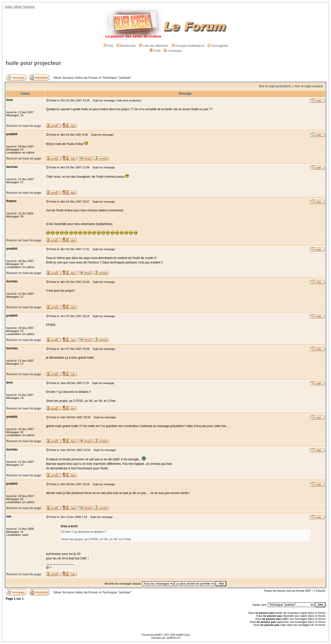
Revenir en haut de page (24, 126)
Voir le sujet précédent (275, 86)
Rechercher (126, 46)
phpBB (158, 635)
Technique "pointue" (117, 78)
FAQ (108, 46)
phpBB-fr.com (174, 638)
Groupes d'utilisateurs (188, 46)
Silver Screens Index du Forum (76, 78)
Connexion (173, 51)
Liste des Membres (154, 46)
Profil (155, 51)
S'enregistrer (218, 46)
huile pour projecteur (33, 63)
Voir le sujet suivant (309, 86)
